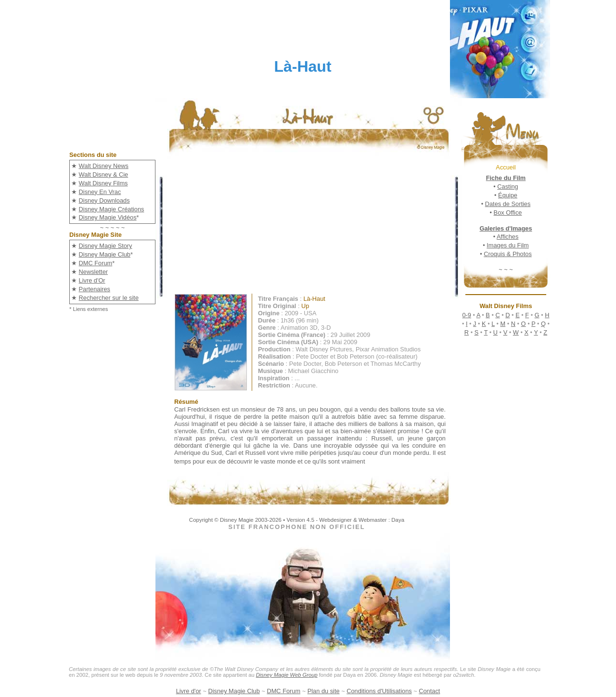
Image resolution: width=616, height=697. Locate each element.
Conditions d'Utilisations (379, 691)
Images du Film (507, 245)
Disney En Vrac (100, 192)
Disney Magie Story (106, 246)
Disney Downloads (104, 200)
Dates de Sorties (508, 204)
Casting (507, 187)
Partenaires (95, 289)
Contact (429, 691)
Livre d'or (189, 691)
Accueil (506, 167)
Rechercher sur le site (109, 298)
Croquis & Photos (508, 254)
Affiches (507, 237)
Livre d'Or (92, 280)
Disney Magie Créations (112, 209)
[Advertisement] (316, 226)
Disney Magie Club (105, 254)
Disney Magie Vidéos (108, 217)
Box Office (508, 213)
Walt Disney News (104, 166)
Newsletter (93, 272)
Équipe (508, 195)
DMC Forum (96, 263)
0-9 (467, 315)
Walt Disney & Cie (104, 174)
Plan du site (324, 691)
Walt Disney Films (103, 183)
